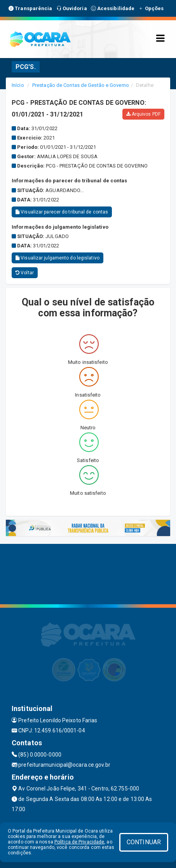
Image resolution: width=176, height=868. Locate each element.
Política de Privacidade (79, 842)
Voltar (25, 273)
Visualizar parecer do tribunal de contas (62, 212)
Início (18, 85)
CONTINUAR (144, 842)
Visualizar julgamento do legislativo (58, 258)
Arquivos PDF (143, 114)
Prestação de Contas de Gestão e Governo (81, 85)
